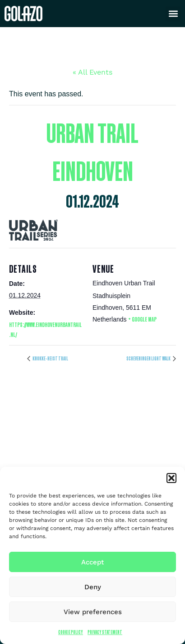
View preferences (93, 612)
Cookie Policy (71, 632)
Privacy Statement (105, 632)
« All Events (92, 72)
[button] (171, 478)
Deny (93, 587)
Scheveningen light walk (149, 358)
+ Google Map (142, 319)
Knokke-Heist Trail (50, 358)
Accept (92, 562)
